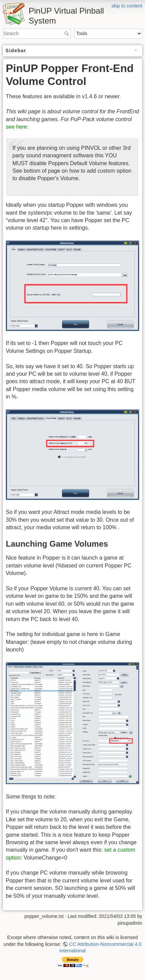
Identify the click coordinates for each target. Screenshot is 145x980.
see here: (17, 127)
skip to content (127, 6)
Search (67, 33)
